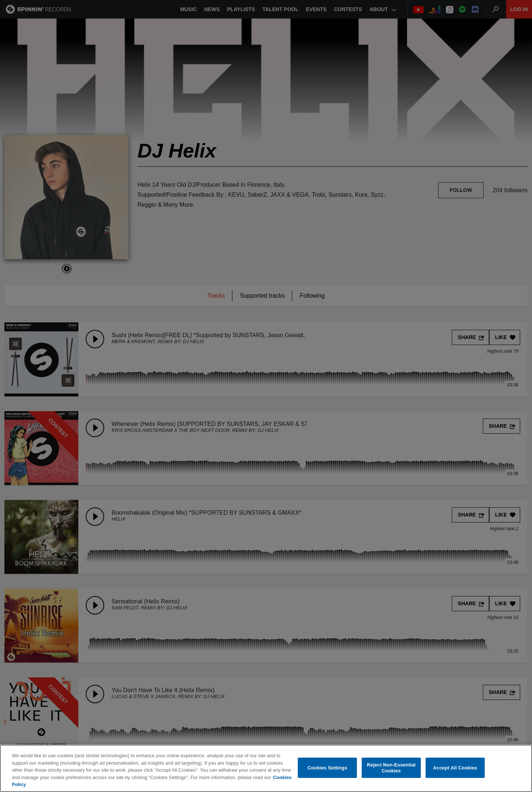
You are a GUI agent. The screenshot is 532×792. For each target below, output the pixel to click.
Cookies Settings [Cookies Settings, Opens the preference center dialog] (328, 768)
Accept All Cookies (455, 768)
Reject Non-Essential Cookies (391, 768)
